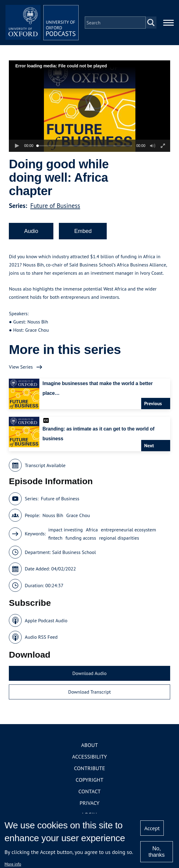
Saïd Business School (74, 552)
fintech (55, 538)
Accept (152, 828)
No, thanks (157, 852)
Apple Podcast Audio (46, 620)
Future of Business (55, 206)
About (89, 745)
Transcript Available (45, 465)
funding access (81, 538)
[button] (89, 106)
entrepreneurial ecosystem (129, 530)
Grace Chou (78, 515)
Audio (31, 231)
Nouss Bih (53, 515)
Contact (89, 791)
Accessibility (89, 757)
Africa (92, 530)
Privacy (89, 803)
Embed (83, 231)
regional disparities (119, 538)
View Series (21, 367)
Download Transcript (89, 692)
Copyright (89, 780)
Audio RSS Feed (41, 637)
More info (13, 864)
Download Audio (89, 673)
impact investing (65, 530)
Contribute (89, 768)
